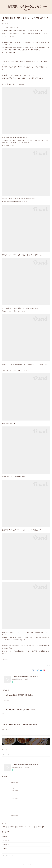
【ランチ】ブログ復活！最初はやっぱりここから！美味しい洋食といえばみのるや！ (27, 710)
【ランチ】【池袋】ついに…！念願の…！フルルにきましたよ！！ (28, 805)
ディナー (32, 827)
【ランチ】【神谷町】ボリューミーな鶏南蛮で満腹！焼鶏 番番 (27, 813)
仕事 (5, 827)
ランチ (41, 827)
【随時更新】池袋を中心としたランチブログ (26, 8)
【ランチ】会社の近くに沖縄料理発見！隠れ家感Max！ (18, 695)
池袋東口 (13, 827)
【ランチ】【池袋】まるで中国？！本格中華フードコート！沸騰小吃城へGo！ (25, 725)
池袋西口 (23, 827)
